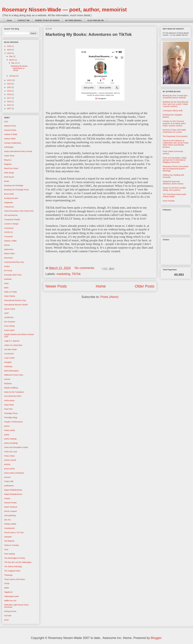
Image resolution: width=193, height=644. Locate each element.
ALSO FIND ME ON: (96, 20)
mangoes (8, 362)
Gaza (6, 283)
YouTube (8, 616)
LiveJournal (9, 354)
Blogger (156, 638)
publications (9, 486)
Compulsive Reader (12, 220)
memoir (7, 379)
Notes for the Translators (14, 392)
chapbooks (9, 203)
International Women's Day (15, 300)
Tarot (6, 549)
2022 (9, 84)
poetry (7, 435)
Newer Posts (56, 286)
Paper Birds (9, 405)
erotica (7, 266)
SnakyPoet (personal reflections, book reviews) (173, 183)
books (7, 181)
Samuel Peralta (10, 503)
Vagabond (8, 592)
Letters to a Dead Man (13, 345)
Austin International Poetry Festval (18, 151)
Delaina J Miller (10, 241)
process (7, 477)
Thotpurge (8, 575)
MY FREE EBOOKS (73, 20)
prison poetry (9, 469)
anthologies (9, 147)
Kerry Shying (9, 326)
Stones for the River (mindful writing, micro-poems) (174, 189)
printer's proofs (10, 460)
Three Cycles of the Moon (15, 579)
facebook (8, 279)
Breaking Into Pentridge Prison (17, 190)
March (12, 60)
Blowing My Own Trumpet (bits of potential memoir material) (175, 97)
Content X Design (11, 224)
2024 (9, 53)
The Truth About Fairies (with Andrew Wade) (174, 195)
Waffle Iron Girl (10, 601)
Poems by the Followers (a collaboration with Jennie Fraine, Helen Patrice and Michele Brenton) (176, 144)
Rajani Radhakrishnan (13, 490)
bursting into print (11, 198)
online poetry (9, 400)
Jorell (6, 313)
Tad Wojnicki (9, 541)
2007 (9, 109)
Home (9, 20)
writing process (10, 611)
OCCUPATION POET (13, 396)
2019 (9, 91)
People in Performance (13, 422)
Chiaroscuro (9, 207)
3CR (6, 122)
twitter (7, 588)
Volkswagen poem (12, 596)
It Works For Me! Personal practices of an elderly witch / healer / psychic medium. (174, 123)
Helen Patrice (10, 296)
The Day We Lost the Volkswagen (18, 562)
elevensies (8, 258)
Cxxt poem (9, 237)
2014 (9, 105)
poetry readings (10, 439)
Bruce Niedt (9, 194)
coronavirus (9, 228)
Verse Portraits (169, 201)
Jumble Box (9, 317)
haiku (6, 288)
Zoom (7, 620)
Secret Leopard (10, 511)
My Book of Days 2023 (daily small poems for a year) (174, 131)
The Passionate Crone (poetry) (175, 136)
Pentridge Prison (11, 413)
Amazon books (10, 130)
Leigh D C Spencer (12, 341)
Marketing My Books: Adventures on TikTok (89, 34)
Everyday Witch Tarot (13, 275)
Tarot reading (9, 554)
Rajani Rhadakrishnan (13, 494)
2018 (9, 94)
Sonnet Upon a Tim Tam (14, 532)
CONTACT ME (24, 20)
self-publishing (10, 515)
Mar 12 (14, 63)
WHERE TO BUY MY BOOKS (47, 20)
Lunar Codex (9, 358)
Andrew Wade (10, 139)
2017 (9, 98)
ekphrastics (9, 249)
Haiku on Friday (11, 292)
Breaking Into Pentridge (14, 186)
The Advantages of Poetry (15, 558)
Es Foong (8, 271)
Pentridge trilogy (11, 417)
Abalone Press (10, 126)
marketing (63, 274)
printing (7, 464)
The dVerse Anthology (13, 567)
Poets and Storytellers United (16, 447)
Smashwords (9, 528)
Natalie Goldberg (11, 388)
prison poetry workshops (14, 473)
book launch (9, 177)
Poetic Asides (10, 430)
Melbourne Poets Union (14, 375)
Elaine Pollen (9, 254)
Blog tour (8, 160)
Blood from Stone (11, 168)
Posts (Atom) (110, 297)
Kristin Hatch (9, 330)
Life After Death (10, 349)
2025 (9, 50)
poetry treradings (11, 443)
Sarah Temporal (11, 507)
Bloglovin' (8, 164)
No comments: (85, 268)
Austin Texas (9, 156)
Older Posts (145, 286)
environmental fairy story (14, 262)
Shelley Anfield (10, 524)
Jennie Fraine (10, 309)
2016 (9, 102)
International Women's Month (16, 305)
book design (9, 173)
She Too (7, 520)
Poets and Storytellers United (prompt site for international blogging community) (174, 160)
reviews (7, 498)
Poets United (9, 456)
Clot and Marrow (11, 215)
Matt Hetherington (11, 371)
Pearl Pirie (8, 409)
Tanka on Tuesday (12, 545)
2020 (9, 87)
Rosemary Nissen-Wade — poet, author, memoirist (64, 10)
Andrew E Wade (11, 134)
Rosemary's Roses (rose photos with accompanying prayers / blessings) (176, 169)
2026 (9, 46)
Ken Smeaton (10, 322)
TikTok (76, 274)
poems (7, 426)
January (13, 76)
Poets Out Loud (10, 452)
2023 (9, 80)
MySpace (8, 383)
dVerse (7, 245)
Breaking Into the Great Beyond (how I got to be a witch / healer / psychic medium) (175, 104)
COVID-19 (8, 232)
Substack (8, 537)
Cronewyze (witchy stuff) (173, 111)
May (11, 56)
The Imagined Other (12, 571)
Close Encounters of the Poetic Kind (19, 211)
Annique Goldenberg (12, 143)
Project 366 (9, 481)
